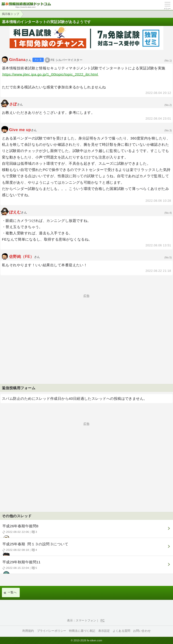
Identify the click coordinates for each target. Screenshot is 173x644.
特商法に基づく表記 (82, 631)
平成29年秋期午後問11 (86, 567)
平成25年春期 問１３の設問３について (86, 549)
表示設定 (104, 631)
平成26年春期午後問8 (86, 531)
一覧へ (12, 592)
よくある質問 (121, 631)
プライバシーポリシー (52, 631)
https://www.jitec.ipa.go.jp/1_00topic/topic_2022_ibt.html (50, 74)
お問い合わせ (142, 631)
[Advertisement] (86, 331)
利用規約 (28, 631)
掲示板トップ (11, 14)
